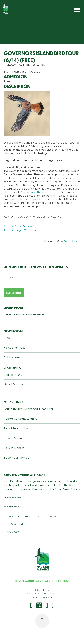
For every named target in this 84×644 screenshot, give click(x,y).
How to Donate (14, 448)
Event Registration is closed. (22, 72)
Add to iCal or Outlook (19, 226)
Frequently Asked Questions (26, 314)
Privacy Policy (42, 590)
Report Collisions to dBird (21, 419)
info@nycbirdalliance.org (19, 524)
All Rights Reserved (42, 597)
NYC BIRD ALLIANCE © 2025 (42, 594)
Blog (7, 338)
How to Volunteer (15, 438)
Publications (12, 357)
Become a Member (17, 458)
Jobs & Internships (16, 428)
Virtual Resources (15, 384)
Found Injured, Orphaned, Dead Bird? (29, 409)
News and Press (14, 348)
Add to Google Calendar (20, 230)
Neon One (71, 241)
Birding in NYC (13, 375)
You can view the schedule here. (40, 192)
